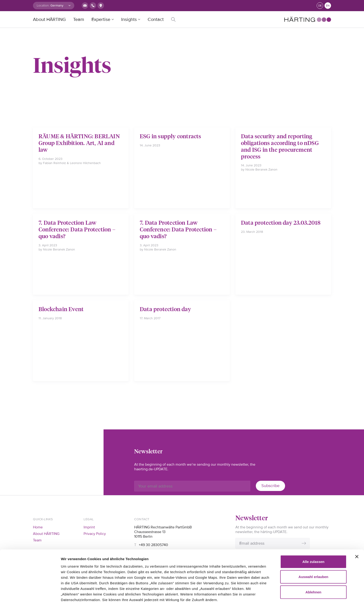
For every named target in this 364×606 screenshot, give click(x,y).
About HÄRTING (49, 20)
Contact (156, 20)
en (328, 6)
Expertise (101, 20)
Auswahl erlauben (313, 552)
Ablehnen (313, 567)
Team (79, 20)
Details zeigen (73, 597)
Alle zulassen (313, 537)
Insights (129, 20)
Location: (43, 5)
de (320, 6)
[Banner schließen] (357, 532)
